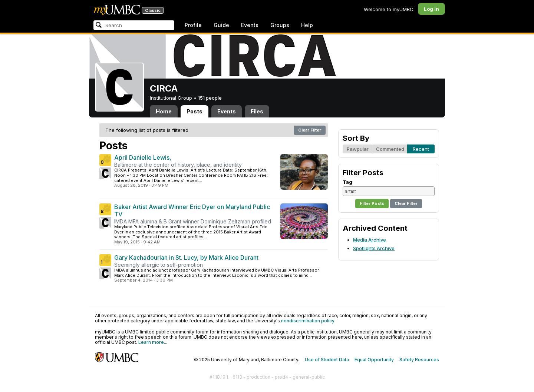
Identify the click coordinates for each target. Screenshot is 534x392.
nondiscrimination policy (308, 321)
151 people (210, 98)
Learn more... (153, 342)
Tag (347, 182)
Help (307, 25)
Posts (195, 111)
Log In (431, 9)
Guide (221, 25)
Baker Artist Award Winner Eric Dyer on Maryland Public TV (192, 210)
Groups (280, 25)
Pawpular (358, 149)
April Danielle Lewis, (143, 157)
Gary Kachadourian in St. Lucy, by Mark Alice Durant (186, 258)
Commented (390, 149)
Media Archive (370, 240)
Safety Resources (419, 360)
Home (164, 111)
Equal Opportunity (374, 360)
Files (257, 111)
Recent (421, 149)
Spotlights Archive (374, 248)
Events (250, 25)
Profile (193, 25)
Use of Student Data (327, 360)
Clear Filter (310, 130)
